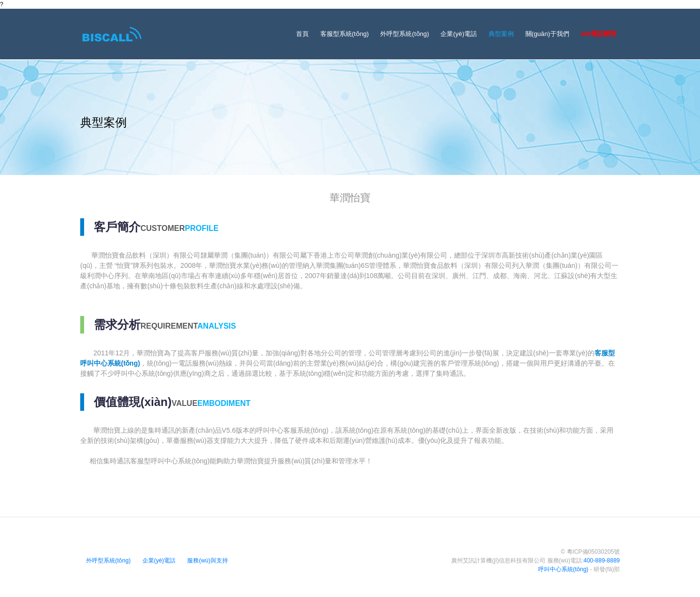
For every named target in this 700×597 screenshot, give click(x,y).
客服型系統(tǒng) (345, 34)
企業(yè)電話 (459, 34)
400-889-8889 (602, 561)
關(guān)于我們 (547, 34)
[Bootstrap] (113, 34)
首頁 (302, 34)
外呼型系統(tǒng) (404, 34)
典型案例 (501, 34)
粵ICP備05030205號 (593, 552)
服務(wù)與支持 (207, 561)
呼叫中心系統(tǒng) (563, 569)
